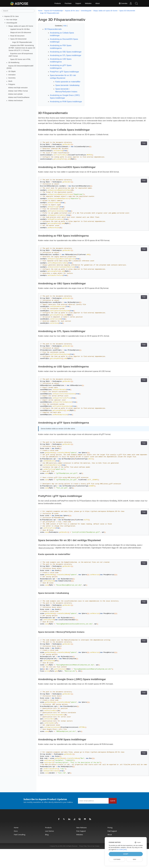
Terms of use (91, 862)
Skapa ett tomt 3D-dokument (21, 32)
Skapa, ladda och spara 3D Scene (21, 26)
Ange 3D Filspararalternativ (22, 42)
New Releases (81, 844)
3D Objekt (12, 71)
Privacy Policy (83, 862)
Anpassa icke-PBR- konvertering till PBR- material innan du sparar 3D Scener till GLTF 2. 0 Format (22, 48)
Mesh (10, 81)
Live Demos (49, 847)
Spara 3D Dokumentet (18, 39)
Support (78, 3)
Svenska (123, 3)
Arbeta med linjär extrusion (18, 88)
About (98, 3)
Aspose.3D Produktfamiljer (54, 11)
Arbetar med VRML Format (18, 91)
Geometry (12, 78)
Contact (97, 862)
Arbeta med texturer (15, 101)
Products (58, 3)
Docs (16, 847)
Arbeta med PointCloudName (19, 97)
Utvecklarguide (12, 23)
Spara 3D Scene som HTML (20, 59)
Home (40, 11)
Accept (126, 854)
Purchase (68, 3)
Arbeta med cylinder (15, 94)
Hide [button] (63, 26)
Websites (88, 3)
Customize (117, 859)
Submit (113, 817)
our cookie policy (122, 850)
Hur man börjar (12, 19)
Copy (136, 157)
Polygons (12, 84)
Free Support (81, 847)
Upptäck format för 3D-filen (20, 29)
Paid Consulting (20, 851)
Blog (47, 851)
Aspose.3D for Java (11, 16)
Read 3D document (17, 36)
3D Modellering (14, 62)
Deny (135, 859)
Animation (12, 75)
